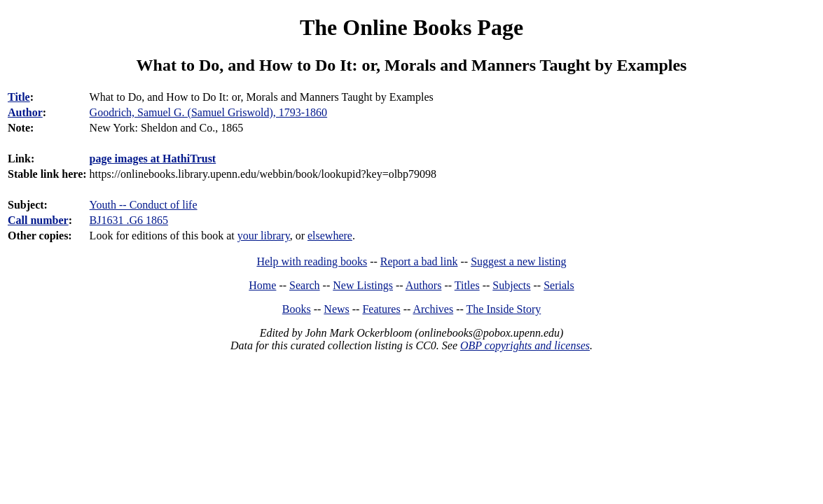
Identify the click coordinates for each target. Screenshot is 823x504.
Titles (467, 285)
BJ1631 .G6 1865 (129, 220)
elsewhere (330, 236)
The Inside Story (504, 309)
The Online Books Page (411, 27)
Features (381, 309)
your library (264, 236)
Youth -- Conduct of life (144, 205)
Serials (559, 285)
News (336, 309)
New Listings (363, 285)
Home (262, 285)
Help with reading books (312, 261)
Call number (38, 220)
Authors (424, 285)
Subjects (511, 285)
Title (19, 97)
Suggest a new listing (518, 261)
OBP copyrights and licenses (525, 345)
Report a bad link (419, 261)
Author (25, 112)
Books (297, 309)
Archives (433, 309)
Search (305, 285)
